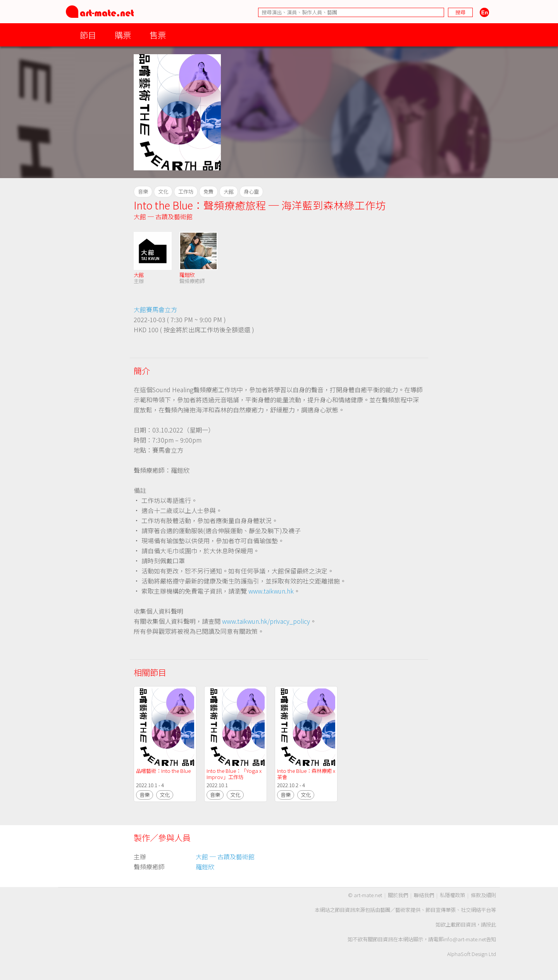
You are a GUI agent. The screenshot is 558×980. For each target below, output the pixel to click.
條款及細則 (483, 895)
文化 (165, 795)
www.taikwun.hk (271, 591)
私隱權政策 (452, 895)
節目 (88, 35)
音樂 (145, 795)
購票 (123, 35)
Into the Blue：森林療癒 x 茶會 (307, 774)
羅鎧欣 (187, 275)
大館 (139, 275)
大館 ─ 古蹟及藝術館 (163, 216)
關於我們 (398, 895)
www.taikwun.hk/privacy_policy (266, 621)
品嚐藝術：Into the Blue (163, 771)
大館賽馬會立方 (155, 309)
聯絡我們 (424, 895)
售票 (158, 35)
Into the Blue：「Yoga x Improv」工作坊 (235, 774)
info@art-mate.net (465, 939)
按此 (491, 924)
